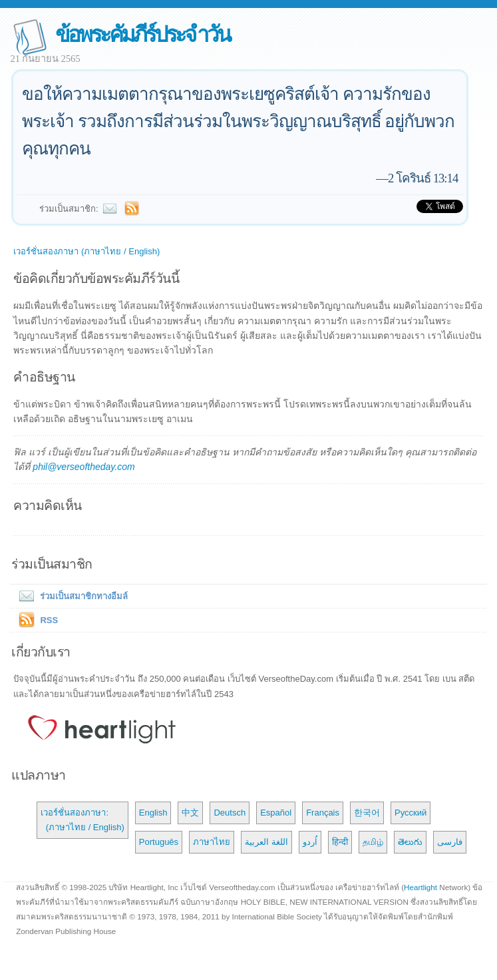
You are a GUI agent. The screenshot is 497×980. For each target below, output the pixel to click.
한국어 (367, 813)
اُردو (310, 842)
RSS (49, 620)
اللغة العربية (266, 842)
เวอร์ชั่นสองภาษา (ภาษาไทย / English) (86, 251)
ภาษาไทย (212, 842)
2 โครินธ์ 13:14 (423, 178)
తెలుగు (410, 842)
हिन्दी (340, 842)
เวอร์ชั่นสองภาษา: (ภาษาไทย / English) (82, 820)
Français (323, 813)
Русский (411, 813)
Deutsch (230, 813)
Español (276, 813)
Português (159, 842)
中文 (190, 813)
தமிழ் (373, 842)
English (153, 813)
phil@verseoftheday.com (83, 467)
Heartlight (420, 887)
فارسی (450, 842)
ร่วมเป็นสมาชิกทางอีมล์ (71, 596)
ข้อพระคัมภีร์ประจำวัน (142, 34)
